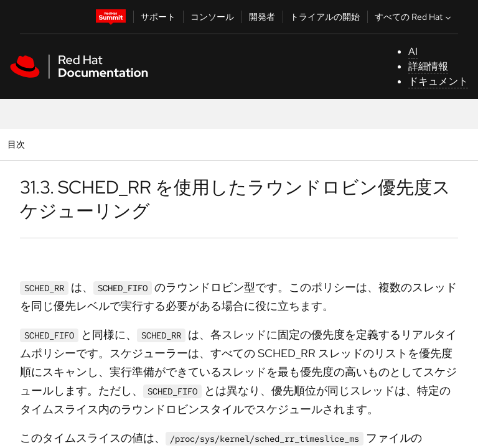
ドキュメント (438, 81)
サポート (158, 17)
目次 (18, 144)
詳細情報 (428, 66)
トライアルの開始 (325, 17)
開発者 (262, 17)
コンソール (212, 17)
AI (413, 51)
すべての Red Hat (414, 17)
